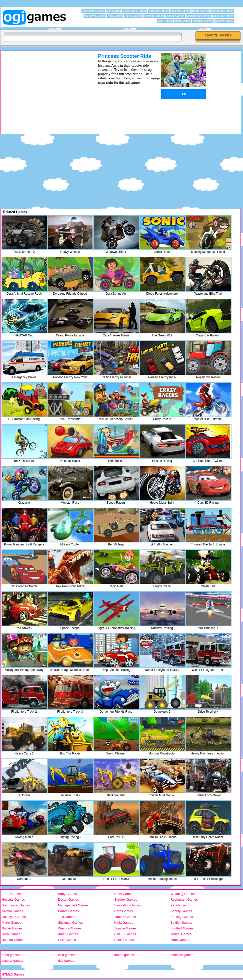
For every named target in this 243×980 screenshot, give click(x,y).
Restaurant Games (184, 900)
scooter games (12, 961)
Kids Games (115, 16)
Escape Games (175, 16)
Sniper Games (12, 928)
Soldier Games (181, 923)
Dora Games (123, 911)
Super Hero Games (135, 11)
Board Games (200, 11)
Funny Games (133, 16)
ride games (66, 961)
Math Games (180, 940)
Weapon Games (70, 928)
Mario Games (11, 923)
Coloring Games (180, 11)
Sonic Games (124, 940)
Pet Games (179, 905)
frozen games (124, 955)
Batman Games (13, 940)
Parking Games (182, 917)
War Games (165, 21)
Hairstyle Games (14, 917)
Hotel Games (124, 894)
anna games (11, 955)
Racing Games (224, 21)
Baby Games (67, 894)
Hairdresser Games (16, 905)
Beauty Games (181, 911)
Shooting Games (203, 21)
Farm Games (11, 894)
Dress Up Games (223, 16)
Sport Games (182, 21)
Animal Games (12, 911)
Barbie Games (68, 911)
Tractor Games (125, 917)
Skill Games (114, 11)
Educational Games (198, 16)
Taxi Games (67, 917)
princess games (182, 955)
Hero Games (11, 934)
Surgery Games (126, 900)
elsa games (66, 955)
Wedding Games (183, 894)
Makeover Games (95, 16)
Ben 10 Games (125, 934)
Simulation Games (127, 905)
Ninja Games (124, 923)
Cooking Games (158, 11)
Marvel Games (181, 934)
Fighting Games (154, 16)
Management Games (73, 905)
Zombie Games (125, 928)
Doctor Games (68, 900)
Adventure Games (222, 11)
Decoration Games (93, 11)
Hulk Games (67, 940)
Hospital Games (13, 900)
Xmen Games (68, 934)
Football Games (182, 928)
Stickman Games (70, 923)
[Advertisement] (43, 88)
